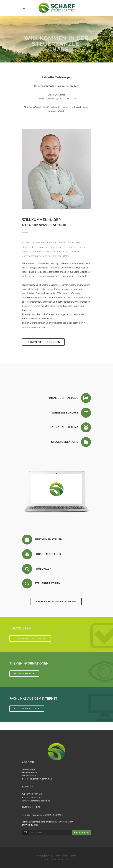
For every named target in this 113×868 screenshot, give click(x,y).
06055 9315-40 (32, 797)
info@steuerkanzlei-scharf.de (36, 801)
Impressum (49, 860)
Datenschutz (63, 860)
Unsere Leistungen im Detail (56, 601)
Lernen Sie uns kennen (43, 342)
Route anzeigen (82, 832)
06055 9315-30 (32, 794)
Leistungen (35, 318)
